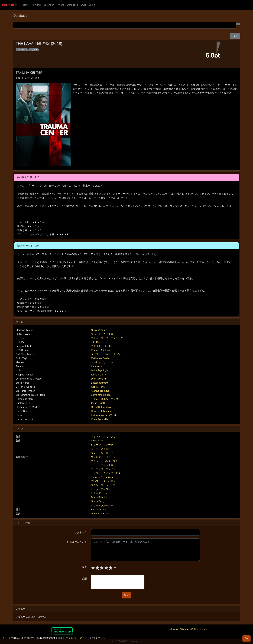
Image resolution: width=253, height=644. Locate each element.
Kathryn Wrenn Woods (104, 415)
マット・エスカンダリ (103, 436)
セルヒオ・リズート (102, 362)
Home (25, 5)
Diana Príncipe (99, 497)
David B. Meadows (102, 407)
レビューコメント (77, 542)
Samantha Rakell (101, 395)
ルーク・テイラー (101, 489)
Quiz (83, 5)
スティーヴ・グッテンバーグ (107, 338)
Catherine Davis (100, 358)
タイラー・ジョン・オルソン (107, 354)
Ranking (36, 5)
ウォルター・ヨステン (103, 457)
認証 (84, 579)
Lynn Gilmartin (99, 379)
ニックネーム (79, 532)
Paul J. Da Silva (100, 509)
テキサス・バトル (101, 346)
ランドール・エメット (103, 453)
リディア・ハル (100, 493)
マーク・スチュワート (103, 449)
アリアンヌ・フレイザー (105, 469)
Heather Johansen (101, 411)
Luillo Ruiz (97, 441)
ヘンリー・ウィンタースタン (107, 473)
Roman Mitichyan (101, 350)
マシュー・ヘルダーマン (105, 461)
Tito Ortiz (96, 342)
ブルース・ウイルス (102, 334)
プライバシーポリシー (77, 638)
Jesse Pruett (98, 403)
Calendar (49, 5)
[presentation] (118, 582)
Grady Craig (98, 501)
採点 (84, 567)
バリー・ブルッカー (102, 505)
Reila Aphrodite (100, 419)
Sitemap (185, 629)
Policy (195, 629)
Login (92, 5)
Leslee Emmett (100, 383)
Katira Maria (98, 387)
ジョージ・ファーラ (102, 445)
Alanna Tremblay (101, 391)
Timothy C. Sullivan (102, 477)
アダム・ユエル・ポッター (106, 399)
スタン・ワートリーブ (103, 485)
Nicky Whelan (99, 330)
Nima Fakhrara (99, 514)
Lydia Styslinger (100, 370)
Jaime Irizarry (98, 375)
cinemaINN (10, 5)
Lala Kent (96, 366)
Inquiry (204, 629)
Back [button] (235, 36)
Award (60, 5)
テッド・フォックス (102, 465)
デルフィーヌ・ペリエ (103, 481)
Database (72, 5)
